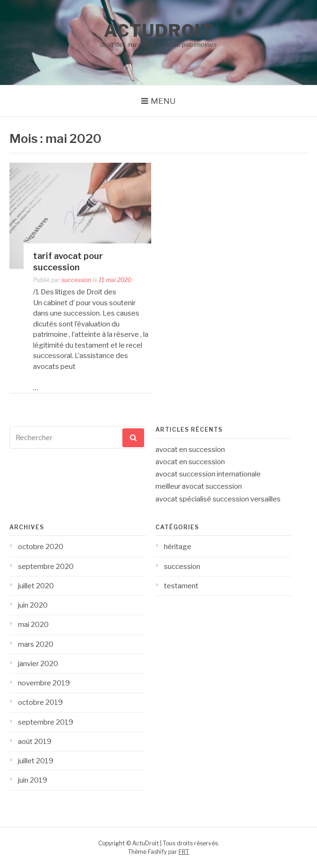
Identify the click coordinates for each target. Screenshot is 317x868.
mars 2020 (36, 644)
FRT (184, 852)
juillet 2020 (36, 586)
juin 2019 (33, 780)
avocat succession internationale (208, 474)
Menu (163, 101)
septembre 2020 (46, 567)
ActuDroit (159, 31)
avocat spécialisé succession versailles (218, 499)
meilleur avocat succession (199, 486)
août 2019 (35, 742)
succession (76, 280)
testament (181, 586)
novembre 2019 (44, 683)
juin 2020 (33, 605)
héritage (178, 547)
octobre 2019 (40, 702)
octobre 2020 (41, 547)
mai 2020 (33, 625)
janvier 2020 (38, 664)
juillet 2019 (36, 761)
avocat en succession (190, 450)
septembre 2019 (46, 722)
